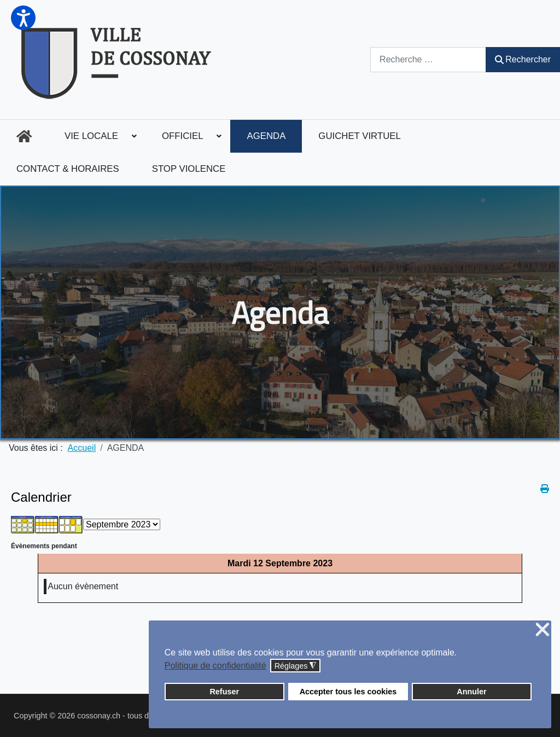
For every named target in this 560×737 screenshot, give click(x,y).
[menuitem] (24, 136)
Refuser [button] (224, 692)
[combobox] (428, 59)
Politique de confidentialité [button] (215, 666)
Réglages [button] (296, 666)
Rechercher (523, 59)
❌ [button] (542, 630)
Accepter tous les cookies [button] (348, 692)
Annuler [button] (471, 692)
